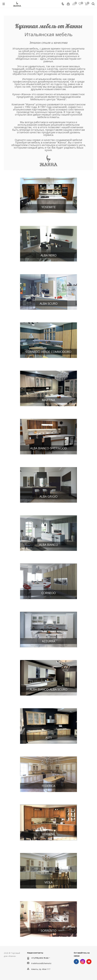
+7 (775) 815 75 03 (40, 958)
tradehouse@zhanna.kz (41, 963)
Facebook (76, 962)
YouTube (89, 962)
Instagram (83, 962)
